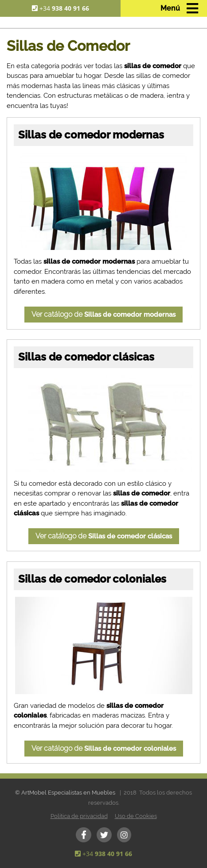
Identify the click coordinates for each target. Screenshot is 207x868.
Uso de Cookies (136, 816)
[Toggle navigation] (179, 8)
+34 (64, 8)
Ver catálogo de (103, 314)
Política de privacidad (79, 816)
